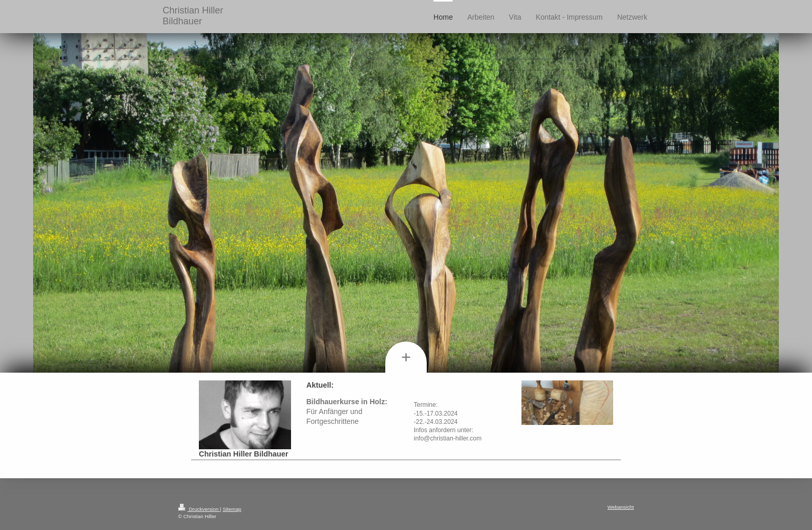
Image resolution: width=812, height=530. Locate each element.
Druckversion (199, 509)
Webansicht (621, 507)
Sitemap (232, 509)
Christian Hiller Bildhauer (193, 16)
